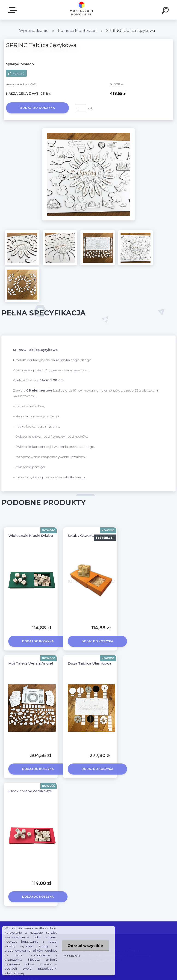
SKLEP (13, 10)
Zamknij (72, 956)
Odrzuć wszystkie (85, 946)
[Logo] (82, 10)
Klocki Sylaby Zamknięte (30, 791)
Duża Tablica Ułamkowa (90, 663)
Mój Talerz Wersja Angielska (34, 663)
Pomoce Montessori (77, 31)
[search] (166, 11)
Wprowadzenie (34, 31)
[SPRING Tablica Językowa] (88, 130)
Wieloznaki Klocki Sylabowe (33, 536)
